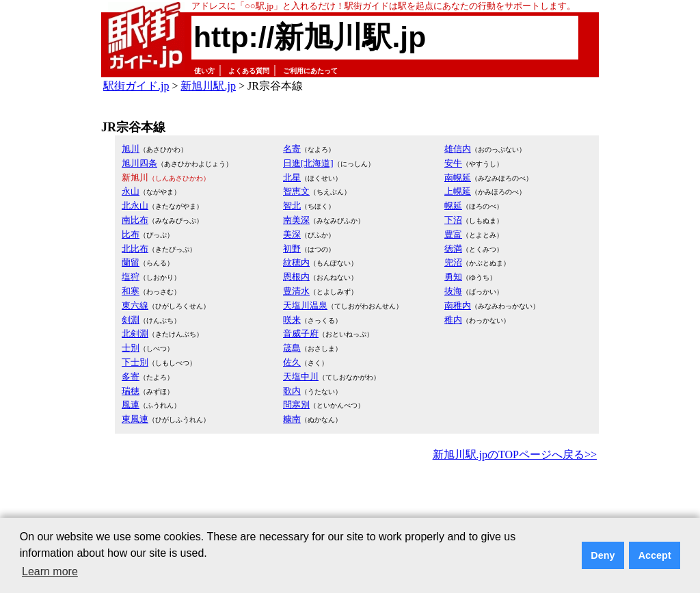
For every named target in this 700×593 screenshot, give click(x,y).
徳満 (453, 249)
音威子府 (301, 333)
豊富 (453, 234)
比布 (131, 234)
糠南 (292, 419)
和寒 (131, 291)
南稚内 (458, 305)
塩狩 (131, 277)
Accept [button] (655, 555)
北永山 (135, 206)
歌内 (292, 391)
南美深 (296, 220)
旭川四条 (139, 163)
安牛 (453, 163)
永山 (131, 191)
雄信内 (458, 149)
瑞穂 (131, 391)
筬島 (292, 348)
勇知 (453, 277)
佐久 (292, 362)
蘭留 (131, 262)
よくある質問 (249, 71)
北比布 (135, 249)
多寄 (131, 377)
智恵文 (296, 191)
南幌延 (458, 177)
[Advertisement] (350, 502)
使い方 (204, 71)
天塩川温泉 (305, 305)
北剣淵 (135, 333)
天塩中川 (301, 377)
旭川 (131, 149)
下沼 (453, 220)
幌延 (453, 206)
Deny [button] (603, 555)
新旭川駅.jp (208, 86)
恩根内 (296, 277)
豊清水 (296, 291)
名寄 (292, 149)
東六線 (135, 305)
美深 (292, 234)
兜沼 (453, 262)
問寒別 (296, 405)
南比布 (135, 220)
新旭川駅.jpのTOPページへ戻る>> (515, 454)
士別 (131, 348)
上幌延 (458, 191)
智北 (292, 206)
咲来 (292, 320)
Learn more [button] (50, 571)
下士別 (135, 362)
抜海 (453, 291)
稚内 (453, 320)
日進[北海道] (308, 163)
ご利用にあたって (310, 71)
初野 (292, 249)
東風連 (135, 419)
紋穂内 (296, 262)
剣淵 (131, 320)
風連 (131, 405)
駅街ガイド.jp (136, 86)
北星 (292, 177)
